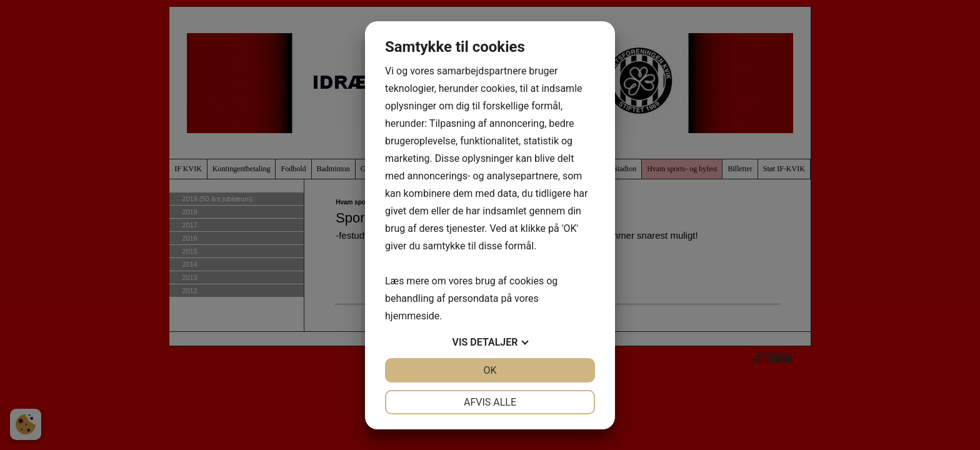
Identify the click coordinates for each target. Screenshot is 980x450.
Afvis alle (490, 402)
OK (490, 370)
